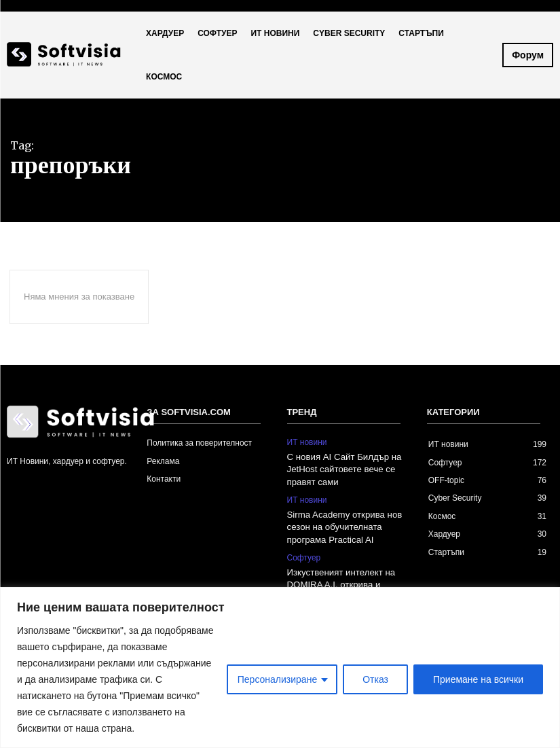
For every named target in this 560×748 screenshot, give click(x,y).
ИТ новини (307, 442)
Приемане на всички (478, 679)
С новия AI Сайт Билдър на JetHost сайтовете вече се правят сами (343, 469)
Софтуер (304, 556)
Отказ (375, 679)
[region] (280, 667)
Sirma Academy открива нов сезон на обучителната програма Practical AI (344, 526)
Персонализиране (277, 679)
